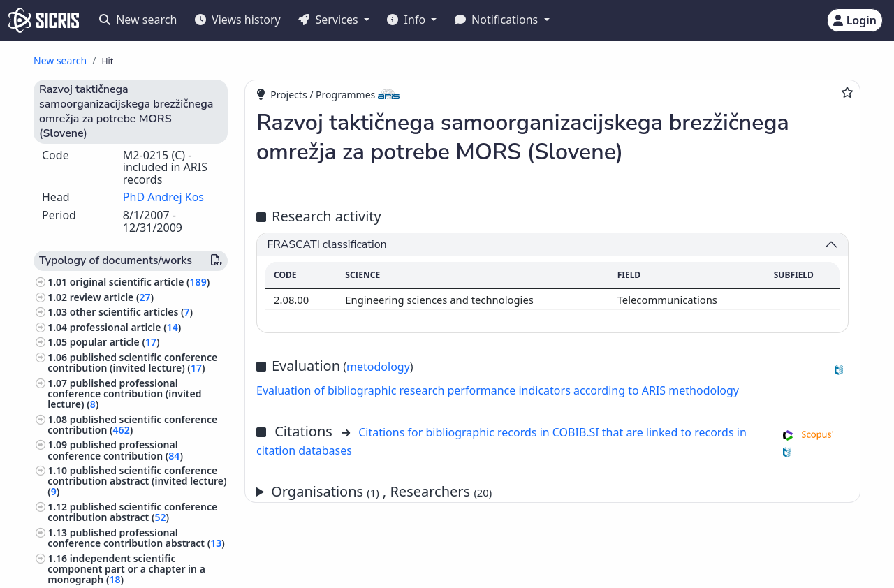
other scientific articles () (131, 312)
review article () (112, 297)
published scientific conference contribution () (132, 425)
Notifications (498, 20)
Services (329, 20)
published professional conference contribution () (115, 450)
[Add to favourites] (847, 92)
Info (408, 20)
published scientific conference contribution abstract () (132, 512)
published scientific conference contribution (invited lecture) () (132, 362)
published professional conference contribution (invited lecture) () (124, 394)
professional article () (126, 327)
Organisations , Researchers (381, 491)
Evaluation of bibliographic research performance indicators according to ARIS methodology (498, 390)
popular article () (115, 342)
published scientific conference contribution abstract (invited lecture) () (137, 481)
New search (138, 20)
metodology (378, 367)
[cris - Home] (44, 20)
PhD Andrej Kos (163, 197)
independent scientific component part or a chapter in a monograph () (126, 569)
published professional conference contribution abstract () (136, 538)
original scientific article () (140, 282)
